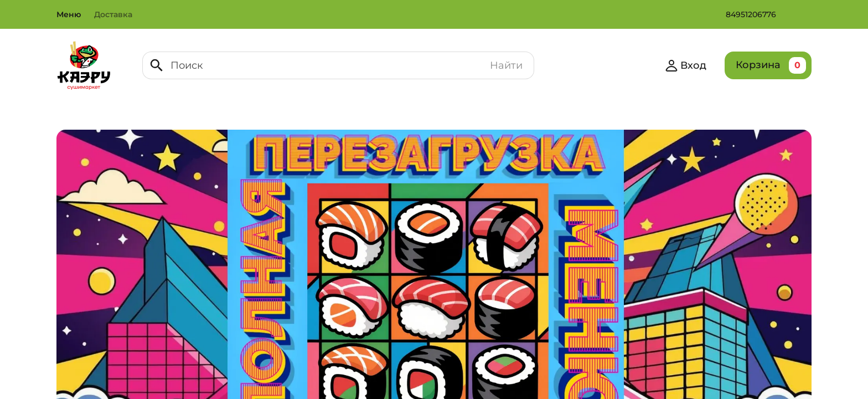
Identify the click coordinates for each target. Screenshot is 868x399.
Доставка (115, 14)
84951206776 (752, 14)
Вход (684, 65)
